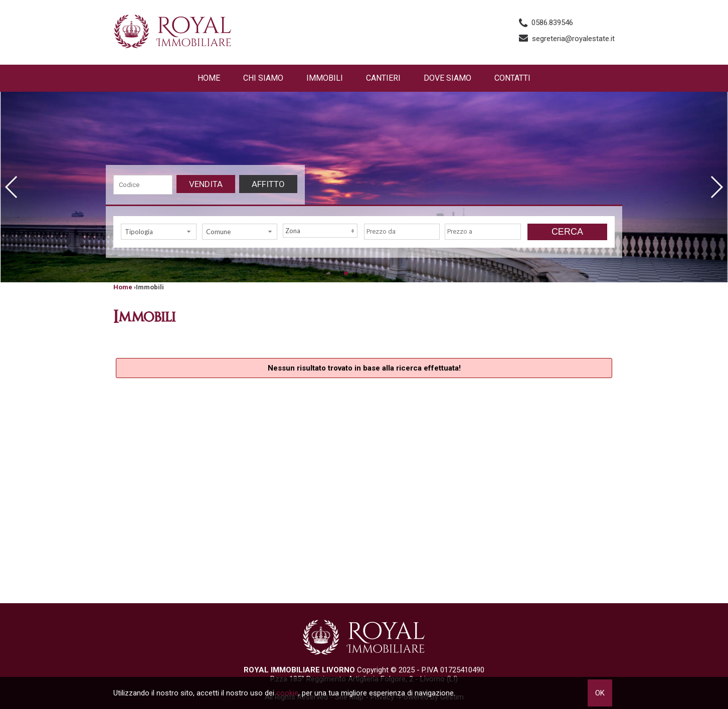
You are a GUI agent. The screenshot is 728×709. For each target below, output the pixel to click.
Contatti (512, 78)
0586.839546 (552, 23)
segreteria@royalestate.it (573, 39)
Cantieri (383, 78)
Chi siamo (263, 78)
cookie (287, 693)
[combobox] (159, 232)
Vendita (206, 184)
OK (600, 693)
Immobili (325, 78)
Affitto (268, 184)
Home (209, 78)
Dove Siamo (447, 78)
